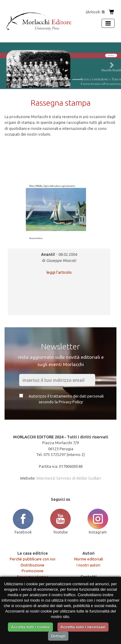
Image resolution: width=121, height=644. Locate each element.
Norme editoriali (89, 559)
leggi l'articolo (59, 272)
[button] (9, 65)
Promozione (33, 571)
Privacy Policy (71, 402)
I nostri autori (88, 565)
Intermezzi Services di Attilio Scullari (69, 478)
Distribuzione (33, 565)
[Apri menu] (108, 23)
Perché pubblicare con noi (33, 559)
